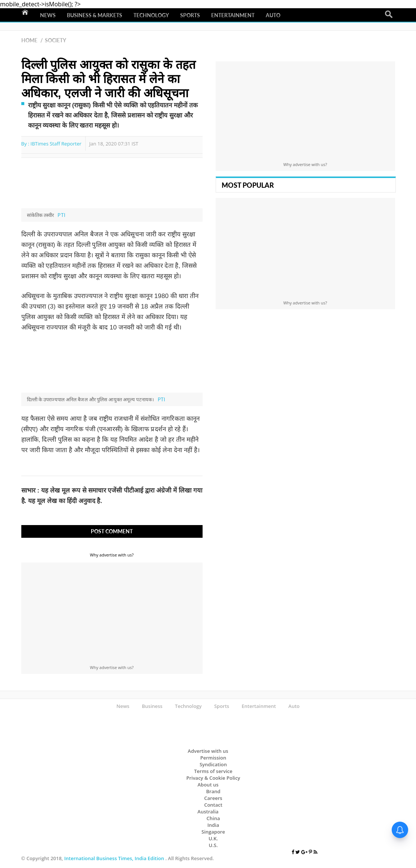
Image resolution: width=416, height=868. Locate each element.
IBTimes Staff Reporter (56, 144)
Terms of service (213, 771)
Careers (213, 798)
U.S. (213, 845)
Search (389, 15)
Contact (213, 805)
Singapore (213, 832)
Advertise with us (208, 751)
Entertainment (233, 15)
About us (208, 785)
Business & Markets (95, 15)
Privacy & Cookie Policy (213, 778)
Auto (273, 15)
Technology (151, 15)
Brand (213, 791)
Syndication (213, 764)
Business (152, 706)
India (213, 825)
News (48, 15)
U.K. (213, 838)
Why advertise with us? (112, 555)
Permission (213, 758)
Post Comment (112, 531)
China (213, 818)
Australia (208, 812)
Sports (190, 15)
